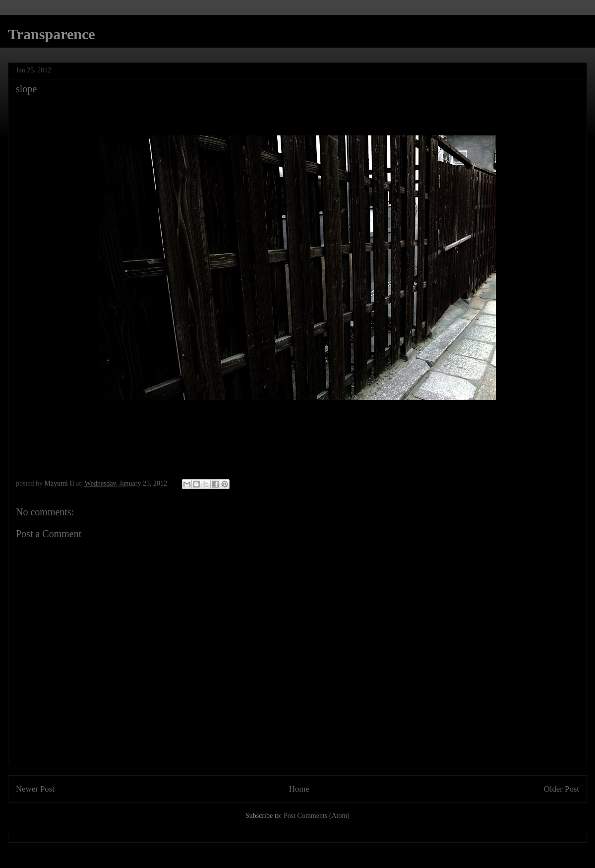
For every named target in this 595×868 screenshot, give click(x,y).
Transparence (52, 34)
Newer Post (35, 789)
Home (299, 789)
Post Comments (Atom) (317, 816)
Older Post (562, 789)
